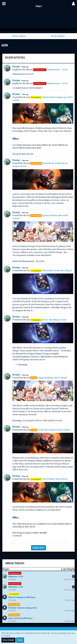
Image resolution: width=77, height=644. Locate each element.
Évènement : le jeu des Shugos (57, 270)
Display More (38, 548)
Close (20, 640)
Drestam (16, 66)
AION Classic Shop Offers (55, 479)
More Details (8, 640)
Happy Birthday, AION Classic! (52, 378)
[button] (4, 4)
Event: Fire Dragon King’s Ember (54, 430)
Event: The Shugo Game (54, 320)
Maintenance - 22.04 (57, 70)
